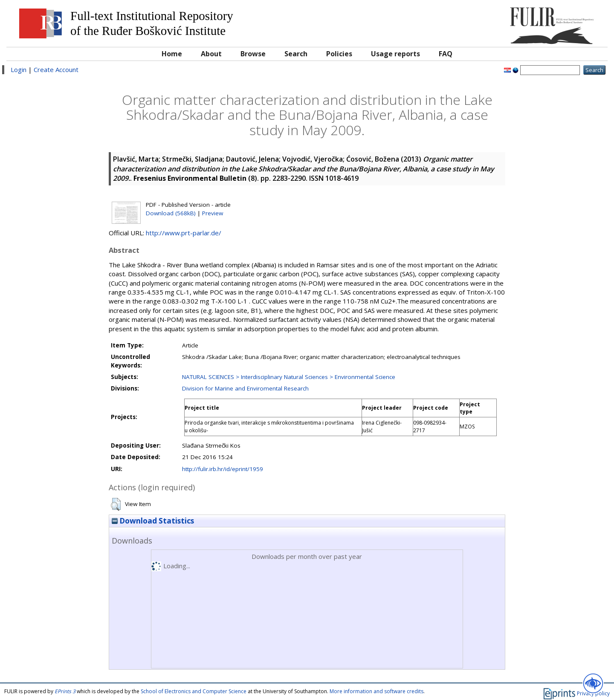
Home (172, 54)
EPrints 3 (65, 691)
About (211, 54)
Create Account (56, 69)
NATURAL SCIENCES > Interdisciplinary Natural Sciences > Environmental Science (289, 377)
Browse (253, 54)
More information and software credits (377, 691)
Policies (339, 54)
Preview (213, 213)
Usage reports (395, 54)
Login (19, 69)
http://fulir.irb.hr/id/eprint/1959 (223, 469)
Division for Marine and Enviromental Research (245, 388)
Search (296, 54)
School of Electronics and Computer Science (194, 691)
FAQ (446, 54)
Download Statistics (153, 521)
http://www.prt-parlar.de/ (184, 233)
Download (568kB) (171, 213)
